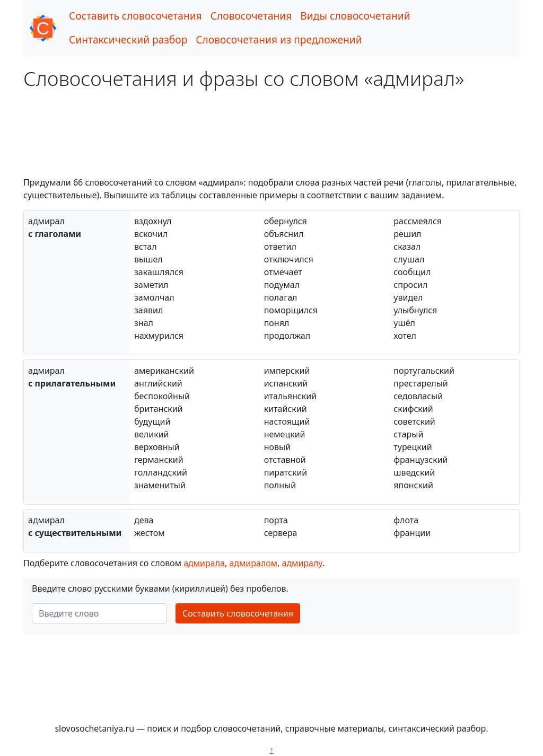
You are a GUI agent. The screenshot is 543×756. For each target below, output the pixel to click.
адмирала (204, 563)
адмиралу (302, 563)
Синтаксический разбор (128, 39)
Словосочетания (251, 16)
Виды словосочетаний (355, 16)
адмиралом (253, 563)
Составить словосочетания (135, 16)
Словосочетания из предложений (279, 39)
